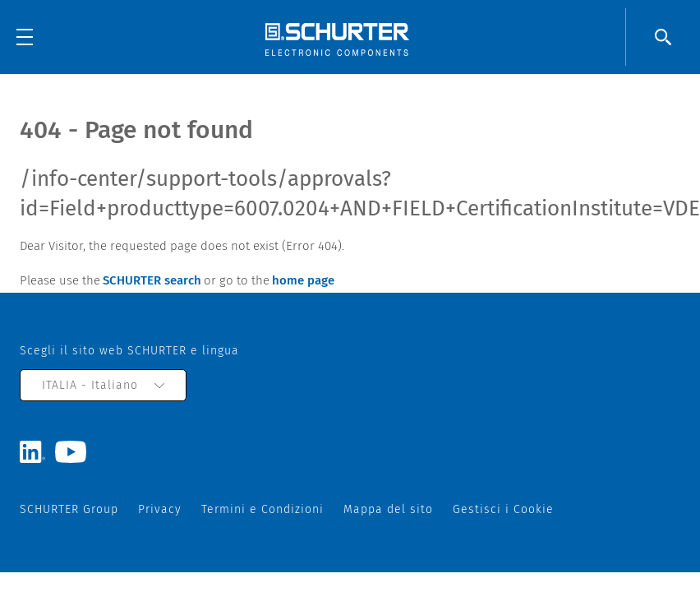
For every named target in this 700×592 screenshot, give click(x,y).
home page (303, 280)
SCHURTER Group (69, 509)
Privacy (160, 509)
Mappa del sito (388, 509)
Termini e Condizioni (262, 509)
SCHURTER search (152, 280)
